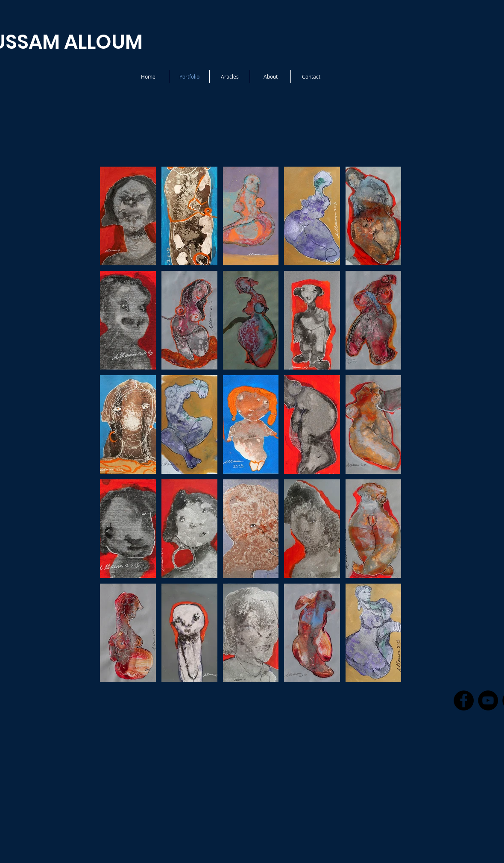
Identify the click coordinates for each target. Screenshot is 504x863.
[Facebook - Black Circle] (464, 700)
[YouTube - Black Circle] (488, 700)
